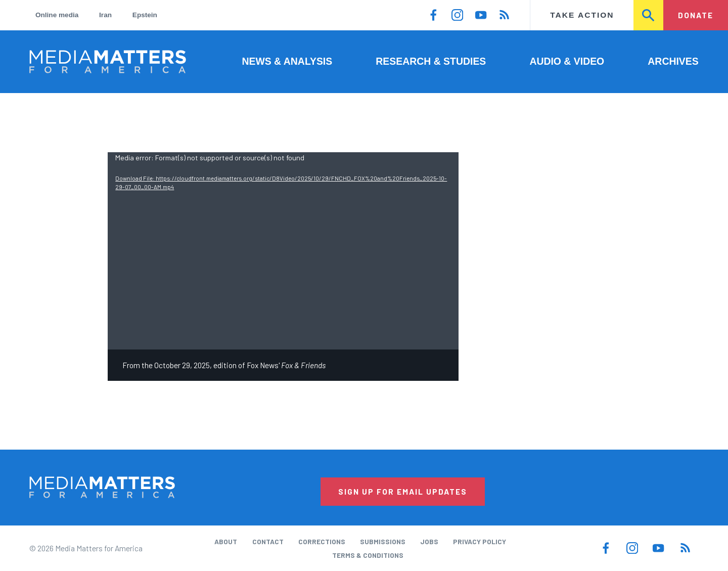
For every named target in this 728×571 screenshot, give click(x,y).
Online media (57, 15)
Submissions (383, 541)
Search (649, 15)
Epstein (145, 15)
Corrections (322, 541)
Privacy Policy (480, 541)
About (226, 541)
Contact (268, 541)
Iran (105, 15)
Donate (696, 15)
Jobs (429, 541)
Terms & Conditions (368, 555)
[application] (283, 251)
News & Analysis (287, 61)
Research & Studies (431, 61)
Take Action (582, 15)
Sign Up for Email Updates (403, 491)
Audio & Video (567, 61)
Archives (673, 61)
